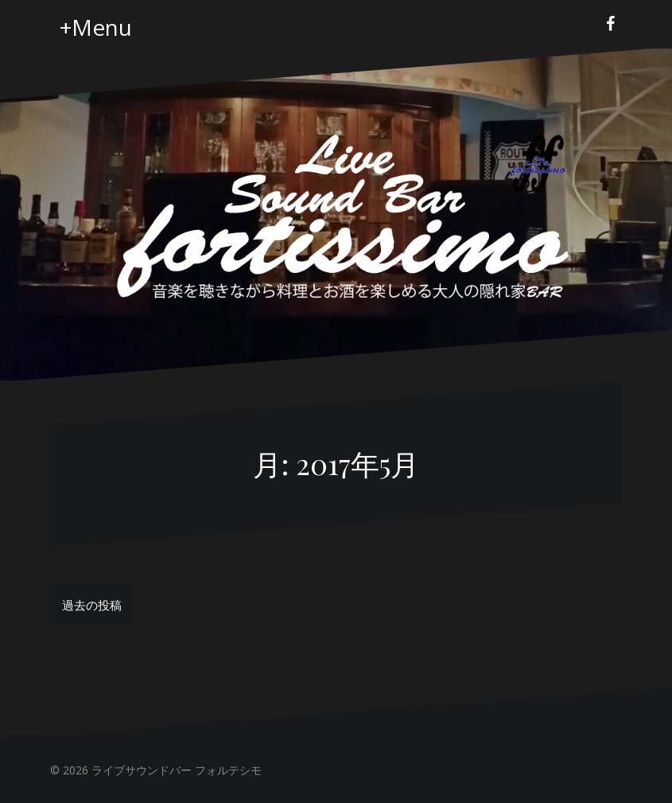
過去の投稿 (92, 605)
